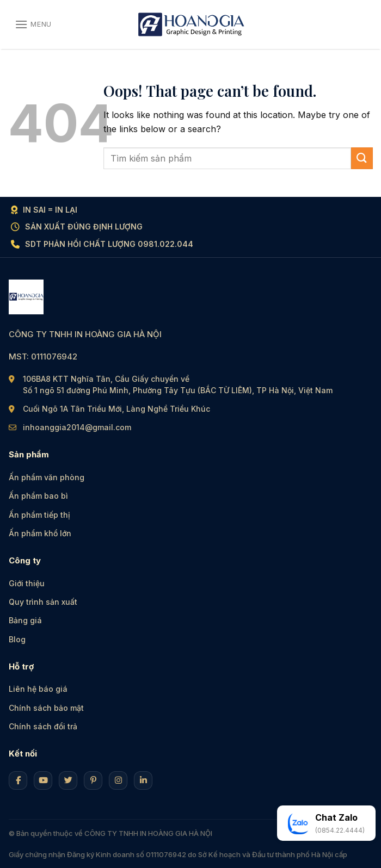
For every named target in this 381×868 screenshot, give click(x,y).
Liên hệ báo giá (38, 689)
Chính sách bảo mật (46, 708)
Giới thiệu (27, 583)
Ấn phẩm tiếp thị (39, 515)
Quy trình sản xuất (43, 602)
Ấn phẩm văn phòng (47, 477)
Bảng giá (25, 620)
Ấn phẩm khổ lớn (40, 533)
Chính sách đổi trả (43, 726)
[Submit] (362, 158)
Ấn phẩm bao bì (38, 496)
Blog (17, 639)
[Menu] (33, 24)
